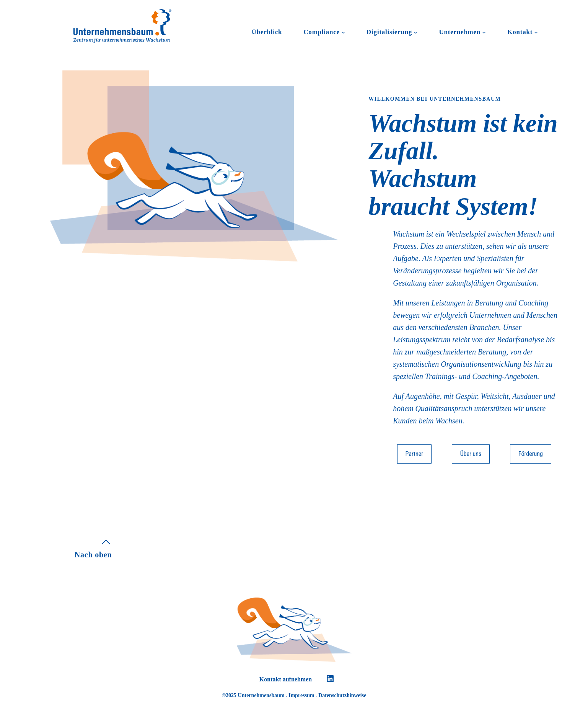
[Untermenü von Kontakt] (536, 32)
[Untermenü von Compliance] (343, 32)
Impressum (301, 695)
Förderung (531, 454)
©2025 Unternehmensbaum (253, 695)
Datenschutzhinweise (342, 695)
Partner (415, 454)
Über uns (471, 454)
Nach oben (93, 555)
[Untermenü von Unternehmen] (484, 32)
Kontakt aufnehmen (286, 679)
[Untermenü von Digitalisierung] (415, 32)
